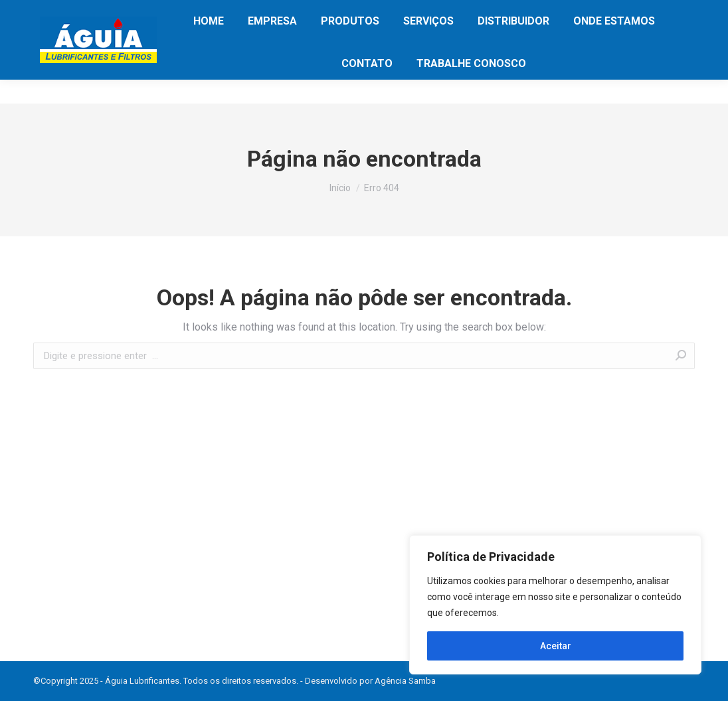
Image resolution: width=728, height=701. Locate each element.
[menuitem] (209, 45)
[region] (555, 605)
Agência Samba (405, 681)
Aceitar (556, 646)
